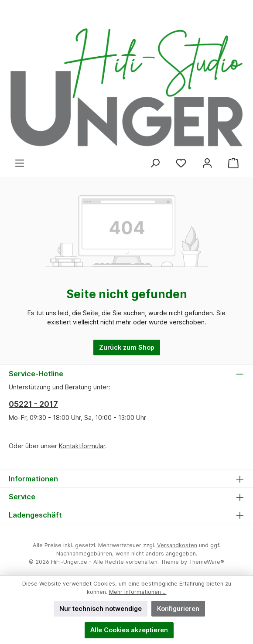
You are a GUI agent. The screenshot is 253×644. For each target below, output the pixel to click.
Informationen (33, 479)
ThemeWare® (207, 562)
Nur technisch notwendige (101, 608)
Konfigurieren (178, 608)
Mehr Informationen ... (138, 592)
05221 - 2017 (33, 404)
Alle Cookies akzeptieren (129, 630)
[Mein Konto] (207, 163)
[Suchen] (155, 163)
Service (22, 497)
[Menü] (20, 163)
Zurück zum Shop (127, 347)
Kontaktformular (82, 446)
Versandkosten (177, 545)
